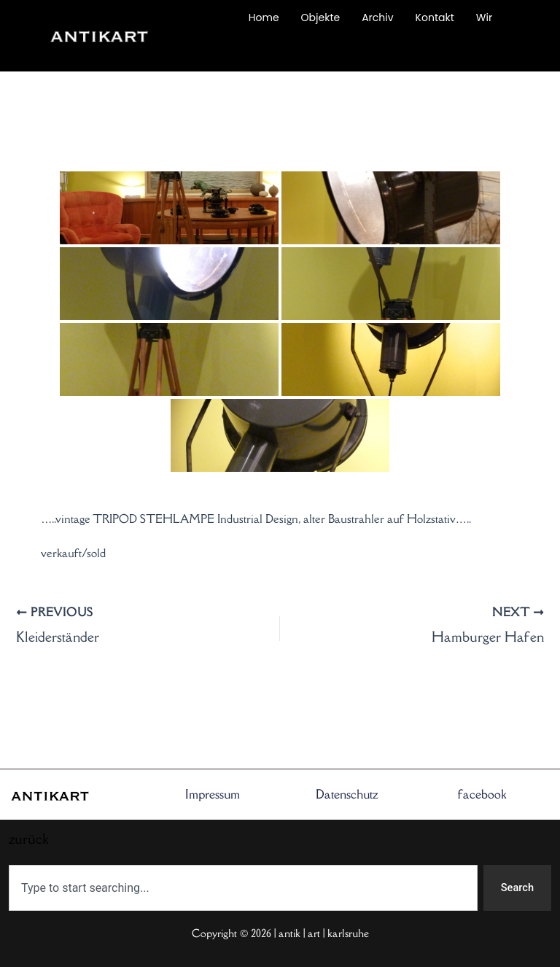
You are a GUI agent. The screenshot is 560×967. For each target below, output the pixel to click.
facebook (482, 794)
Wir (484, 18)
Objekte (321, 18)
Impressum (213, 794)
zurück (209, 51)
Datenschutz (347, 794)
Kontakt (435, 18)
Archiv (377, 18)
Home (264, 18)
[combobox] (243, 888)
